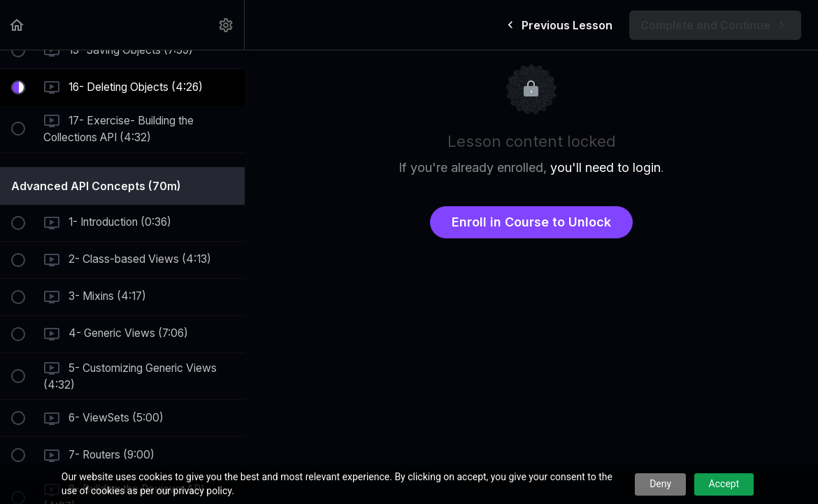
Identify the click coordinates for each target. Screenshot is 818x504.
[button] (17, 25)
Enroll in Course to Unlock (531, 222)
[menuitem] (227, 25)
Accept (724, 484)
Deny (660, 484)
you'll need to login (605, 167)
